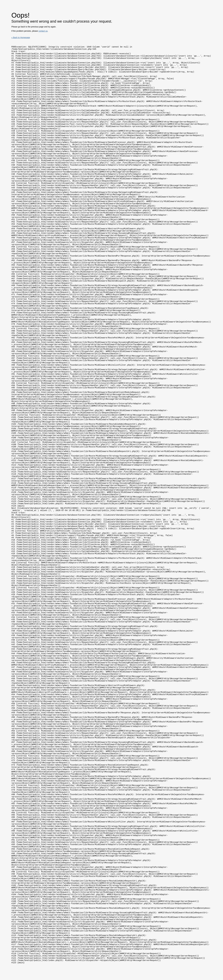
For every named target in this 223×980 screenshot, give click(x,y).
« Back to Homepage (21, 37)
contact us (43, 31)
